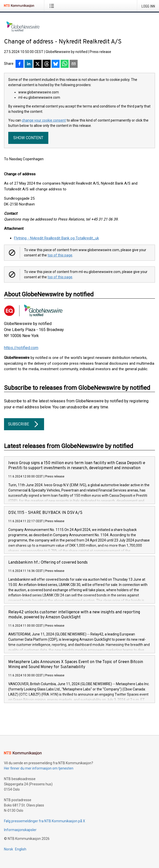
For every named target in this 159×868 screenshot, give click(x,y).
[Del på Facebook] (20, 64)
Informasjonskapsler (20, 830)
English (21, 849)
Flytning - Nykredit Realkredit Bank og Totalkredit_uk (56, 238)
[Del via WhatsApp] (65, 64)
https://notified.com (21, 348)
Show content (28, 138)
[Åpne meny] (53, 6)
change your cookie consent (44, 120)
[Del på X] (38, 64)
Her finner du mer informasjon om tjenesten (39, 768)
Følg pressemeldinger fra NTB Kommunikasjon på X (45, 821)
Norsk (9, 849)
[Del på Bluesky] (56, 64)
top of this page (60, 255)
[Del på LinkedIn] (29, 64)
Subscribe (24, 424)
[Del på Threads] (47, 64)
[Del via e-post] (74, 64)
